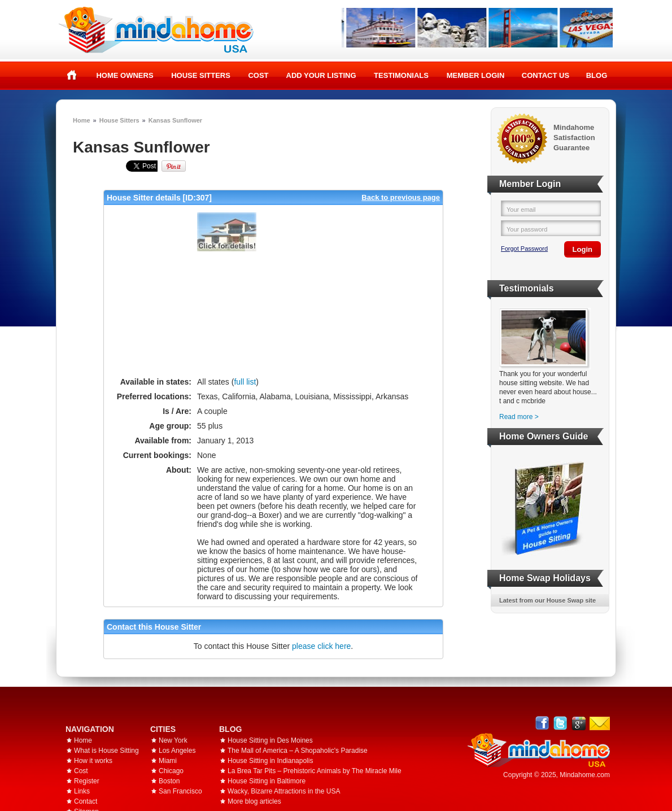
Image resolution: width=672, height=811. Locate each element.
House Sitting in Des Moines (270, 740)
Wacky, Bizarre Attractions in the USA (284, 791)
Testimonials (401, 75)
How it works (93, 761)
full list (245, 382)
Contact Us (546, 75)
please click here (321, 646)
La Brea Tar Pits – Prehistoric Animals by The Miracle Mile (315, 771)
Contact (86, 801)
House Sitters (201, 75)
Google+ (579, 723)
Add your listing (321, 75)
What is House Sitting (106, 751)
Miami (168, 761)
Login (582, 249)
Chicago (171, 771)
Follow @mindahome (560, 723)
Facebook (542, 723)
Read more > (519, 417)
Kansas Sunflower (175, 120)
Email (600, 723)
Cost (258, 75)
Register (87, 781)
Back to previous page (401, 197)
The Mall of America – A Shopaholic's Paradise (298, 751)
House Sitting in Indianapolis (270, 761)
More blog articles (254, 801)
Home (72, 75)
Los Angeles (177, 751)
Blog (597, 75)
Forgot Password (524, 248)
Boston (169, 781)
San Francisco (180, 791)
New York (173, 740)
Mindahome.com (585, 775)
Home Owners (125, 75)
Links (82, 791)
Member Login (476, 75)
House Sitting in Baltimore (267, 781)
